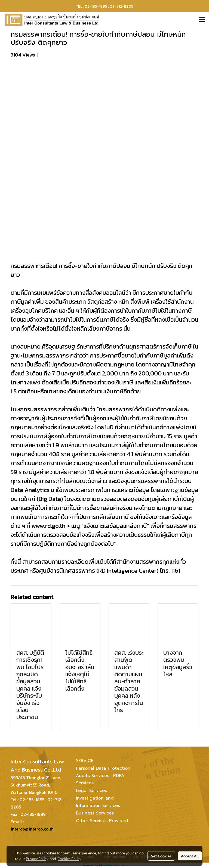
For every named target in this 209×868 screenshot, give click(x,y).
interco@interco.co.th (32, 829)
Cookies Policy (69, 858)
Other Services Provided (102, 821)
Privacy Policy (37, 858)
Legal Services (91, 791)
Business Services (95, 813)
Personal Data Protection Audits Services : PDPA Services (103, 776)
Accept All (190, 856)
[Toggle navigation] (202, 20)
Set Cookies (161, 856)
